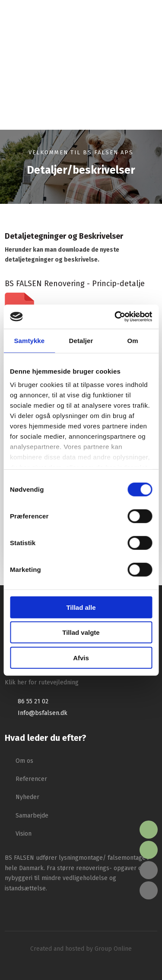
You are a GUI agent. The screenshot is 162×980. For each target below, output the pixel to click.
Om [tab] (133, 340)
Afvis (81, 657)
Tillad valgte (81, 632)
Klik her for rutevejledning (42, 682)
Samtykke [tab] (29, 340)
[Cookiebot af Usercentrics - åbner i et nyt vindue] (115, 317)
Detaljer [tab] (81, 340)
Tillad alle (81, 607)
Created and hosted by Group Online (81, 949)
